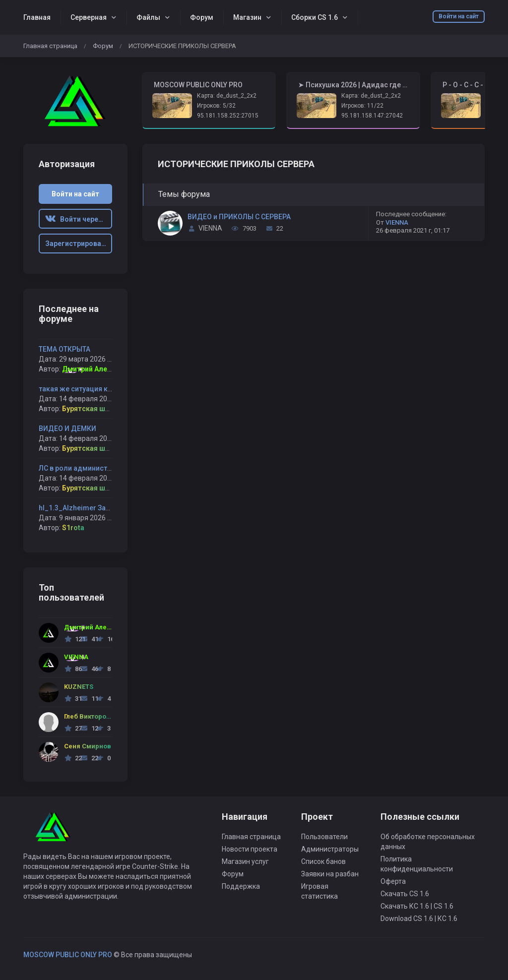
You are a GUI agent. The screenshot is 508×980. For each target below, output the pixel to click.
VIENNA (210, 228)
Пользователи (324, 837)
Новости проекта (250, 849)
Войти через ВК (79, 219)
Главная (37, 17)
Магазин (247, 17)
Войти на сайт (459, 16)
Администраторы (330, 849)
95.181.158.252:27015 (228, 116)
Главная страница (50, 46)
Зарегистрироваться (79, 244)
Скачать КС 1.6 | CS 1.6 (417, 906)
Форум (202, 17)
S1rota (73, 528)
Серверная (89, 17)
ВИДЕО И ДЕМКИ (67, 429)
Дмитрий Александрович (105, 369)
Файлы (148, 17)
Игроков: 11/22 (362, 106)
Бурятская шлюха (93, 409)
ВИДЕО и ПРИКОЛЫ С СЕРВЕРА (239, 217)
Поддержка (241, 886)
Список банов (323, 861)
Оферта (393, 881)
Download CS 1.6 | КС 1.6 (419, 919)
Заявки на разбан (330, 874)
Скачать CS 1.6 (405, 894)
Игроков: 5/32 (216, 106)
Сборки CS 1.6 (315, 17)
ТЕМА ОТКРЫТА (64, 349)
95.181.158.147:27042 (372, 116)
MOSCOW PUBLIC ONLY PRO (68, 955)
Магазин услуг (245, 861)
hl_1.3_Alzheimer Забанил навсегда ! (100, 508)
